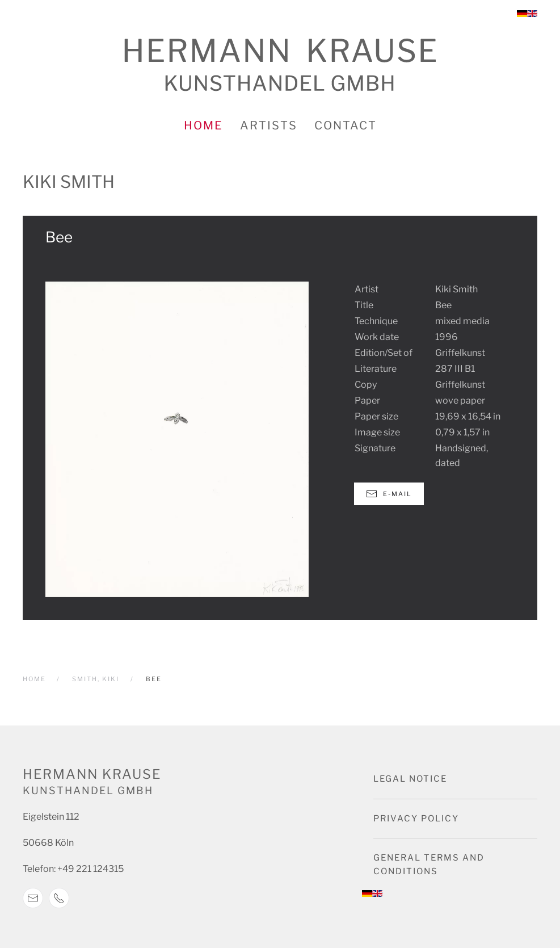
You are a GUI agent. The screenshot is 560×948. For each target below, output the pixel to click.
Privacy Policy (416, 819)
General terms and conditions (429, 865)
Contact (346, 125)
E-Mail (389, 494)
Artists (269, 125)
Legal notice (410, 779)
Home (203, 125)
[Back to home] (280, 65)
